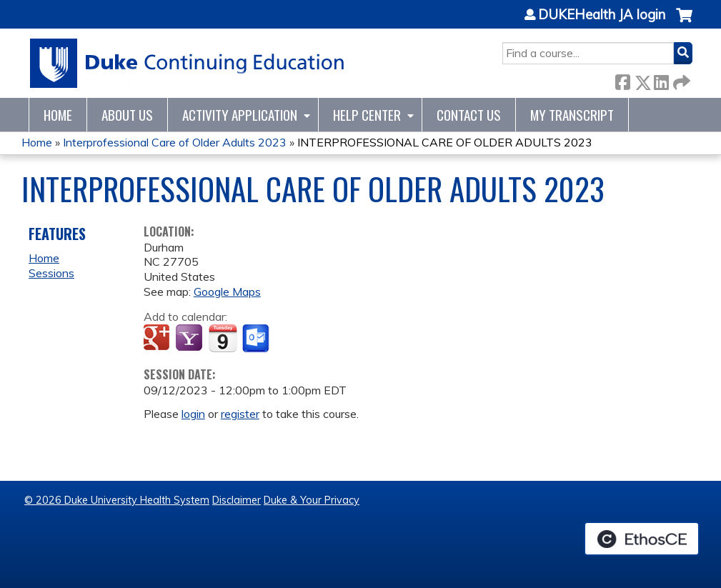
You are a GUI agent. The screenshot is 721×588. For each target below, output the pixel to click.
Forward (680, 80)
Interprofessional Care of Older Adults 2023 (175, 142)
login (193, 414)
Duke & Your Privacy (312, 500)
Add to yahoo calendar (190, 339)
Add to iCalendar (223, 338)
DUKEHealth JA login (602, 15)
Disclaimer (237, 500)
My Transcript (572, 115)
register (240, 414)
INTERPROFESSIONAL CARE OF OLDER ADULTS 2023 (445, 142)
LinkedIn (661, 80)
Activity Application (240, 115)
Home (58, 115)
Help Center (367, 115)
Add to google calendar (158, 339)
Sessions (51, 273)
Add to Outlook (257, 339)
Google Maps (227, 291)
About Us (127, 115)
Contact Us (469, 115)
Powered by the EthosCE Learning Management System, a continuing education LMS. (642, 539)
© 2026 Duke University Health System (117, 500)
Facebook (622, 80)
